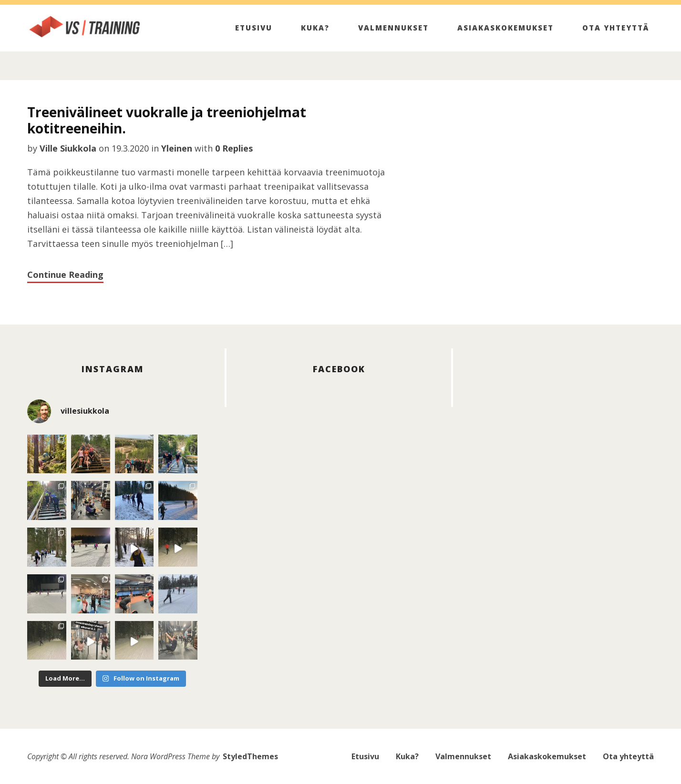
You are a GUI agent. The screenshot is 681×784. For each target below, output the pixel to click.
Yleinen (177, 148)
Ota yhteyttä (616, 28)
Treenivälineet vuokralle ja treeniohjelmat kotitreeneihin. (167, 120)
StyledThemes (250, 756)
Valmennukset (393, 28)
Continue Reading (65, 275)
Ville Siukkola (68, 148)
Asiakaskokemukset (506, 28)
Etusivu (254, 28)
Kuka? (315, 28)
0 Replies (234, 148)
